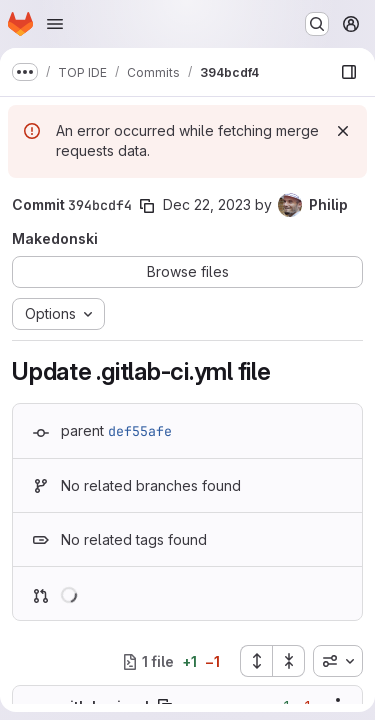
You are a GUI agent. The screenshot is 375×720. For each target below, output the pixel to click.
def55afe (140, 431)
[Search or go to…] (317, 24)
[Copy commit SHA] (147, 206)
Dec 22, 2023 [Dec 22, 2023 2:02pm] (207, 204)
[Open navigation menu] (55, 24)
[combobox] (338, 661)
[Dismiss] (343, 131)
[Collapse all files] (289, 661)
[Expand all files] (256, 661)
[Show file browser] (349, 72)
